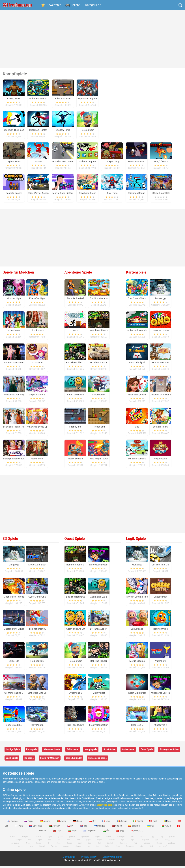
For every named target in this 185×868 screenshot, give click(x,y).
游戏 (120, 833)
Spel (168, 823)
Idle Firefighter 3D (37, 631)
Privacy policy (89, 859)
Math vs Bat (99, 695)
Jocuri (122, 823)
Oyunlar (54, 849)
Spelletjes (36, 828)
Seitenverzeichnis (112, 859)
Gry (93, 823)
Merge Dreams (137, 663)
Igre (84, 828)
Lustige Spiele (13, 752)
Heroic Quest (75, 663)
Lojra (58, 833)
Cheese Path (160, 599)
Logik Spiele (136, 541)
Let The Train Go (160, 567)
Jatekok (55, 828)
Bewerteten (54, 5)
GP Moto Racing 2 (14, 695)
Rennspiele (32, 752)
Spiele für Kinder (74, 760)
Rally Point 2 (37, 727)
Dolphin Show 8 (37, 397)
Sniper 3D (14, 663)
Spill (153, 823)
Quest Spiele (75, 541)
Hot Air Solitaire (160, 365)
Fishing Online (160, 631)
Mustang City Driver (14, 631)
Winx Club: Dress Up (37, 429)
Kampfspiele (91, 752)
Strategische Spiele (169, 752)
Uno (137, 429)
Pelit (19, 828)
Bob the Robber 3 (99, 333)
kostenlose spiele (105, 807)
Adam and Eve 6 (75, 397)
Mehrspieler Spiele (97, 760)
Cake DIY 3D (37, 365)
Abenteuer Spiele (78, 275)
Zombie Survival (75, 301)
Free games (14, 845)
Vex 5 (75, 333)
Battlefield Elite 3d (37, 695)
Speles (117, 828)
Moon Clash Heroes (14, 599)
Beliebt (75, 5)
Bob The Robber (99, 663)
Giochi (138, 823)
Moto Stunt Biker (37, 567)
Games (13, 823)
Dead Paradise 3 (99, 365)
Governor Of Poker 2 (160, 397)
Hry (70, 828)
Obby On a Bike (14, 727)
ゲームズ (137, 833)
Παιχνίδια (90, 833)
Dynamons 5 (75, 695)
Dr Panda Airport (99, 631)
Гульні (166, 828)
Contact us (69, 859)
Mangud (100, 828)
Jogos (62, 823)
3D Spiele (10, 541)
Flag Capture (37, 663)
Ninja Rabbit (99, 397)
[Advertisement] (92, 39)
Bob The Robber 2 (75, 365)
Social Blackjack (137, 365)
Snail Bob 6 (137, 727)
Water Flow (160, 663)
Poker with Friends (137, 333)
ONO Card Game (160, 333)
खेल (106, 833)
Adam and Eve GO (75, 631)
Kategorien (92, 5)
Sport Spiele (109, 752)
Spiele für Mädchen (18, 275)
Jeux (107, 823)
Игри (73, 833)
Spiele (78, 823)
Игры (29, 823)
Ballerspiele (73, 752)
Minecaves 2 (160, 727)
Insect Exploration (137, 695)
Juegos (45, 823)
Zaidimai (135, 828)
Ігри (151, 828)
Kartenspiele (136, 275)
